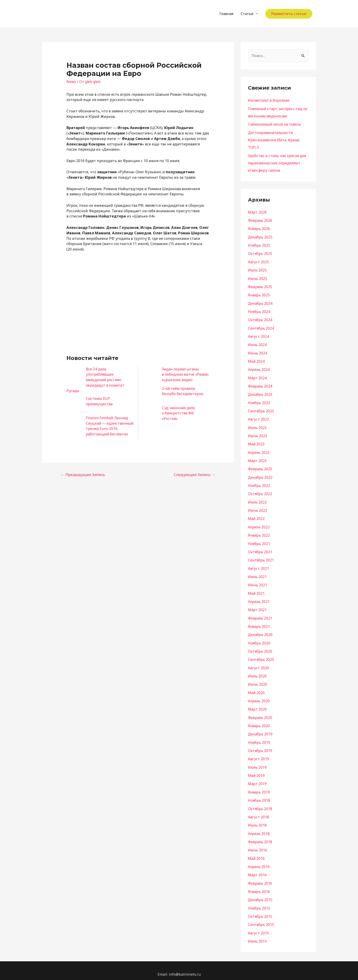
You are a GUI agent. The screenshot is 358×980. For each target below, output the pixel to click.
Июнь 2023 (258, 433)
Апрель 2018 (259, 827)
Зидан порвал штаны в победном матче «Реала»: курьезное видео (185, 375)
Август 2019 (258, 753)
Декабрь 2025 (260, 236)
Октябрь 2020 (260, 646)
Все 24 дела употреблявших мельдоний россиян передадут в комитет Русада (96, 380)
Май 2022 (256, 515)
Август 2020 (258, 663)
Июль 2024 (258, 343)
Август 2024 (258, 335)
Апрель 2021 (259, 597)
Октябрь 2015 (260, 909)
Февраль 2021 (260, 614)
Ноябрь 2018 (259, 794)
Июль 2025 (258, 269)
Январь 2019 (259, 786)
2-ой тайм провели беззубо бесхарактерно (183, 391)
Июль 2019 (258, 761)
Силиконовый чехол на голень (276, 124)
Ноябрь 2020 (259, 638)
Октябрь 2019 (260, 745)
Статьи (247, 14)
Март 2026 (257, 212)
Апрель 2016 (259, 860)
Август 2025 (258, 261)
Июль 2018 (258, 819)
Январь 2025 (259, 294)
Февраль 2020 (260, 712)
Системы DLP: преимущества (100, 401)
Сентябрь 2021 (261, 556)
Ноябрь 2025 (259, 244)
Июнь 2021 (258, 581)
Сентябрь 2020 (261, 655)
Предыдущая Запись (83, 480)
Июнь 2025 (258, 277)
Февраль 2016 (260, 876)
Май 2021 (256, 589)
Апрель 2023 (259, 450)
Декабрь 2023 (260, 392)
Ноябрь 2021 (259, 540)
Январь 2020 (259, 720)
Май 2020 (256, 688)
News (71, 82)
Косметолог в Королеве (269, 101)
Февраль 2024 (260, 384)
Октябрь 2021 (260, 548)
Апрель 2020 (259, 696)
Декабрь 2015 (260, 893)
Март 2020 (257, 704)
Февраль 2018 (260, 835)
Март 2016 (257, 868)
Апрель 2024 (259, 367)
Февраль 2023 (260, 466)
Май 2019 (256, 770)
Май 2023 (256, 441)
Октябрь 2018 (260, 802)
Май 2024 (256, 359)
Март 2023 (257, 458)
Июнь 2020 (258, 679)
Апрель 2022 (259, 523)
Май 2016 (256, 852)
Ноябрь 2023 (259, 400)
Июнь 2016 (258, 843)
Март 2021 (257, 605)
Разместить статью (289, 14)
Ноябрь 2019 (259, 737)
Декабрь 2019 (260, 729)
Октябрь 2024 (260, 318)
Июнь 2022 (258, 507)
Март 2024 (257, 376)
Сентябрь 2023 (261, 409)
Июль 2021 (258, 573)
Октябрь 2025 (260, 253)
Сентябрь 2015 (261, 917)
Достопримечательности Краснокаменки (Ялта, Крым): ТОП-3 (275, 140)
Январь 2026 (259, 228)
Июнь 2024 (258, 351)
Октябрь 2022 (260, 491)
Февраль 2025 (260, 285)
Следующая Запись (195, 480)
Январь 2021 (259, 622)
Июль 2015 (258, 934)
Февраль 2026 (260, 220)
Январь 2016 (259, 884)
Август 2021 (258, 564)
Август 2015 (258, 926)
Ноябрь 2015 (259, 901)
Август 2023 (258, 417)
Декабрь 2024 (260, 302)
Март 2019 (257, 778)
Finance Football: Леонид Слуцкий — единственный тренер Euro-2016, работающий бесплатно (98, 429)
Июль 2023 (258, 425)
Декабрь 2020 (260, 630)
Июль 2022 (258, 499)
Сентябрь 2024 (261, 326)
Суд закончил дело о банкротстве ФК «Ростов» (179, 413)
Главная (226, 14)
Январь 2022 (259, 532)
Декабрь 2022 (260, 474)
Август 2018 (258, 811)
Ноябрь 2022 (259, 482)
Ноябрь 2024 (259, 310)
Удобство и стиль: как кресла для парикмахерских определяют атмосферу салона (278, 163)
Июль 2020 (258, 671)
